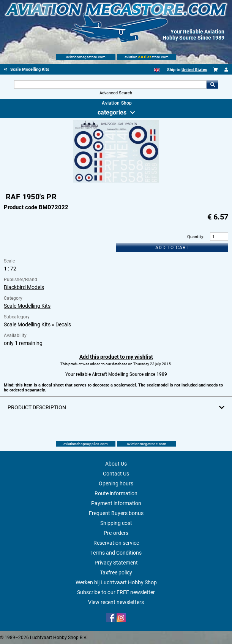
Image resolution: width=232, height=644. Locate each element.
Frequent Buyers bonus (116, 513)
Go (212, 84)
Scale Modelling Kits (27, 306)
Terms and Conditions (116, 553)
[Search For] (110, 84)
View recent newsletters (116, 602)
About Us (116, 464)
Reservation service (116, 543)
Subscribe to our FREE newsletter (116, 592)
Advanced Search (116, 93)
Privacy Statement (116, 563)
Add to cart (172, 248)
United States (194, 70)
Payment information (116, 503)
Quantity (195, 237)
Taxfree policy (116, 572)
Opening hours (116, 483)
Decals (63, 324)
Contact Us (116, 474)
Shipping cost (116, 523)
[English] (157, 70)
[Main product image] (116, 181)
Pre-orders (116, 533)
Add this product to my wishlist (116, 357)
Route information (116, 493)
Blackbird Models (24, 287)
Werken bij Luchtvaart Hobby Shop (116, 582)
